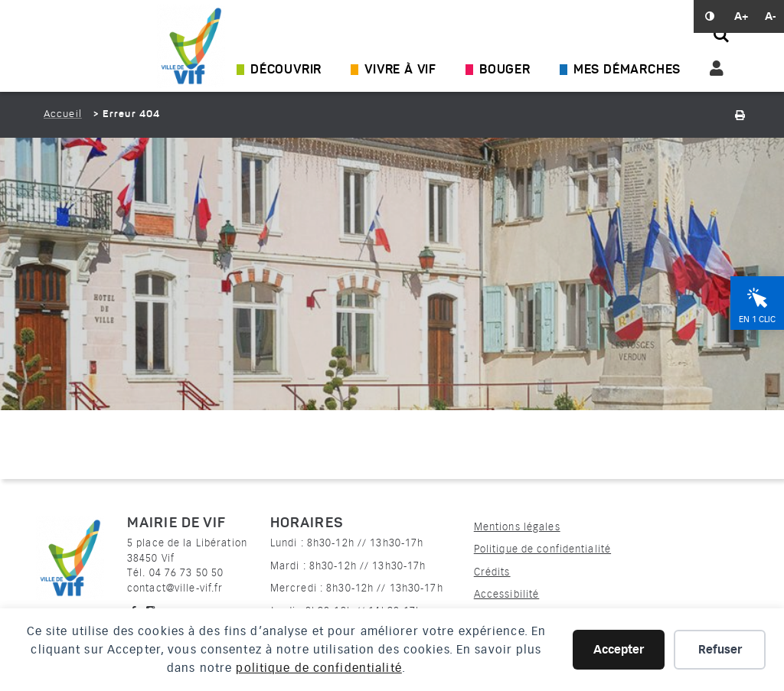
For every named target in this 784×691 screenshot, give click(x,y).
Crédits (492, 572)
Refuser (720, 650)
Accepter (619, 650)
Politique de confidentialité (542, 549)
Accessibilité (507, 594)
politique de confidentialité (318, 668)
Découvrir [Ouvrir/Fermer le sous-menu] (286, 70)
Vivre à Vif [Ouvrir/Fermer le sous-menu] (400, 70)
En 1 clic (757, 319)
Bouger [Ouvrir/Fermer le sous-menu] (505, 70)
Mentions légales (517, 527)
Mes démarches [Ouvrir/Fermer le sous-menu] (627, 70)
